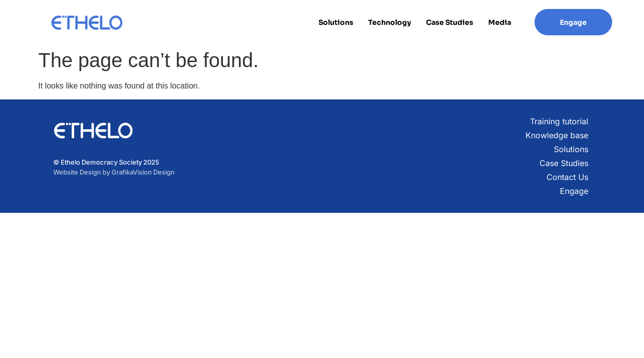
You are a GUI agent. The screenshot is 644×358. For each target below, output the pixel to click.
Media (500, 22)
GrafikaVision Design (143, 172)
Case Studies (450, 22)
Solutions (336, 22)
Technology (390, 22)
